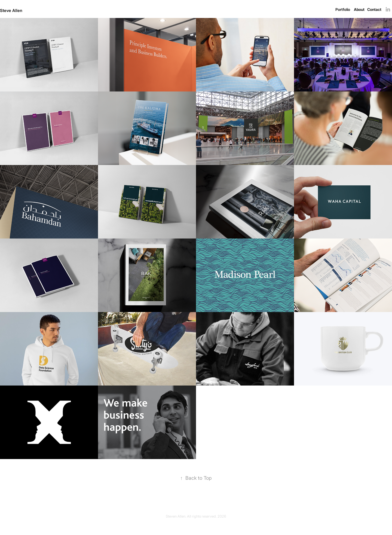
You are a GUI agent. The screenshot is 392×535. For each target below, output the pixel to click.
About (359, 9)
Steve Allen (11, 10)
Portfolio (343, 9)
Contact (374, 9)
